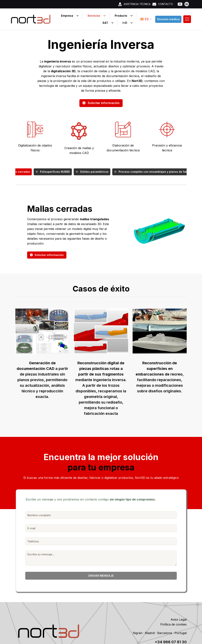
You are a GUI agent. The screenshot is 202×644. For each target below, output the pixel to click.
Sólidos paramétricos (92, 172)
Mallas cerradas (17, 172)
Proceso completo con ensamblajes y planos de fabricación (156, 172)
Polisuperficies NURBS (53, 172)
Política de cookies (173, 625)
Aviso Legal (179, 620)
